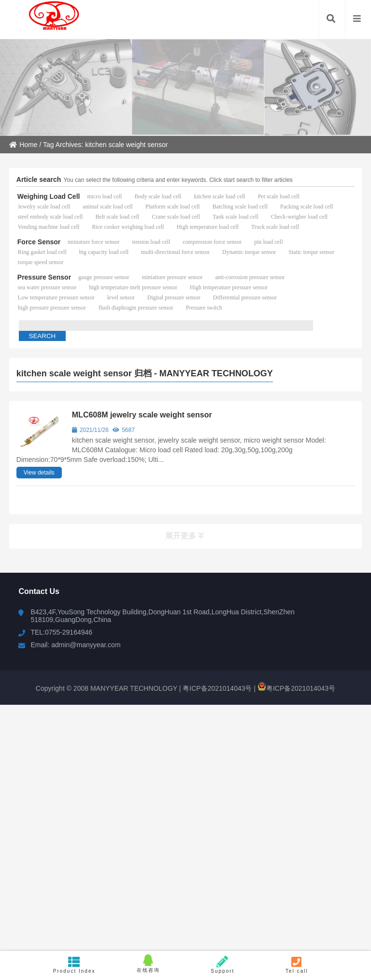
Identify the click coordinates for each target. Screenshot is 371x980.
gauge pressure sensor (104, 277)
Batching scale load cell (240, 207)
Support (223, 965)
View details (39, 473)
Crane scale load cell (176, 217)
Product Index (74, 965)
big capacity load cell (104, 252)
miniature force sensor (93, 242)
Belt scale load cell (117, 217)
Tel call (297, 965)
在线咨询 (148, 964)
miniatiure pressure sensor (172, 277)
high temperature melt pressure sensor (133, 287)
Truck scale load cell (275, 227)
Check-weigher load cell (299, 217)
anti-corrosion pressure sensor (250, 277)
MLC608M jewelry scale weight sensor (142, 415)
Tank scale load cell (235, 217)
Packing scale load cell (307, 207)
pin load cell (268, 242)
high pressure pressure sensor (52, 308)
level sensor (121, 297)
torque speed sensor (41, 262)
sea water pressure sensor (47, 287)
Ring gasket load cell (42, 252)
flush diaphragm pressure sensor (136, 308)
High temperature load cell (208, 227)
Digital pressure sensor (174, 297)
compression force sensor (212, 242)
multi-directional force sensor (175, 252)
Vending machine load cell (49, 227)
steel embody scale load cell (50, 217)
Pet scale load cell (279, 196)
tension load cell (151, 242)
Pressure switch (204, 308)
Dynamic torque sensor (249, 252)
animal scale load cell (108, 207)
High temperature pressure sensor (229, 287)
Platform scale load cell (173, 207)
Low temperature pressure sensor (56, 297)
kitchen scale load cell (219, 196)
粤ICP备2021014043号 (216, 688)
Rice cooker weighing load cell (128, 227)
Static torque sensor (311, 252)
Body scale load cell (158, 196)
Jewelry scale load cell (44, 207)
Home (23, 145)
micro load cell (104, 196)
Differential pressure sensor (245, 297)
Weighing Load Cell (49, 196)
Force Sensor (39, 242)
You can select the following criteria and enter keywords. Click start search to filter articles (178, 180)
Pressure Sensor (44, 277)
